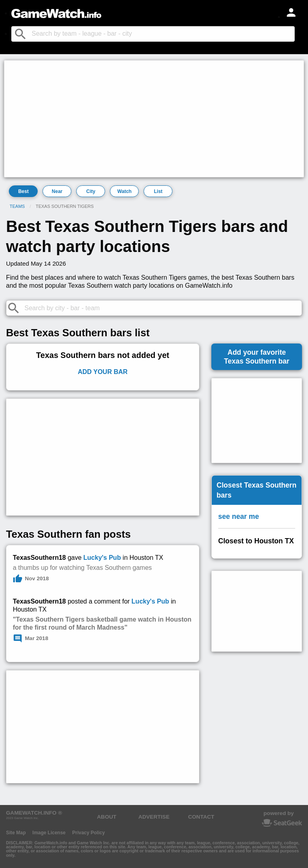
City (91, 191)
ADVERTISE (154, 817)
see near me (239, 516)
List (158, 191)
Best (23, 191)
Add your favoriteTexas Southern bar (257, 357)
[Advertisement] (154, 119)
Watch (125, 191)
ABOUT (107, 817)
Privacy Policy (88, 833)
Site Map (16, 833)
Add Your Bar (103, 372)
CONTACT (201, 817)
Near (57, 191)
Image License (49, 833)
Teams (17, 206)
